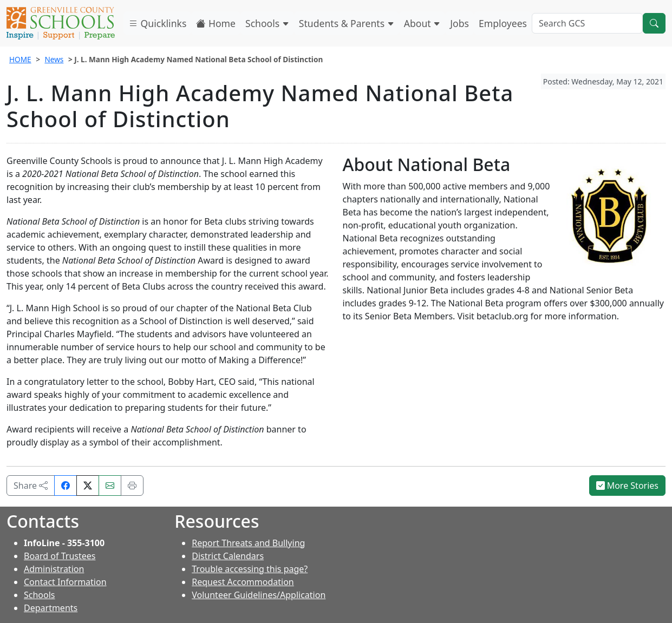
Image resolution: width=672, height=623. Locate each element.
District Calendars (228, 556)
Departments (51, 608)
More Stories (628, 486)
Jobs (459, 23)
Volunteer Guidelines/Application (259, 595)
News (54, 59)
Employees (503, 23)
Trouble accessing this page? (250, 569)
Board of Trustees (60, 556)
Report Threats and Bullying (248, 543)
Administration (54, 569)
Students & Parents (347, 23)
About (422, 23)
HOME (20, 59)
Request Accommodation (243, 582)
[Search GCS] (587, 23)
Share (31, 486)
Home (216, 23)
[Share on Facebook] (66, 486)
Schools (267, 23)
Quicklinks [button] (157, 23)
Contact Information (65, 582)
